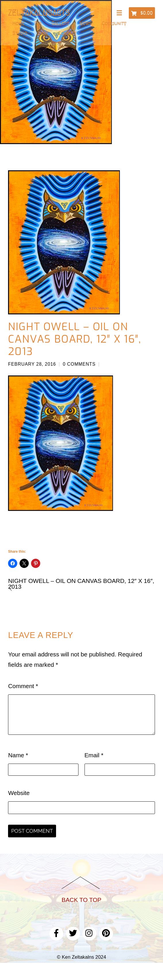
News (86, 23)
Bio (38, 23)
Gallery (60, 23)
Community (114, 23)
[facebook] (56, 933)
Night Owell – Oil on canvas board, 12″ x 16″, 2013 (74, 339)
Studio (20, 33)
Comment (23, 686)
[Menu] (120, 13)
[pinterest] (106, 933)
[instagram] (89, 933)
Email (94, 755)
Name (18, 755)
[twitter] (73, 933)
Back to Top (81, 900)
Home (18, 23)
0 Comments (79, 364)
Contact (67, 33)
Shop (43, 33)
